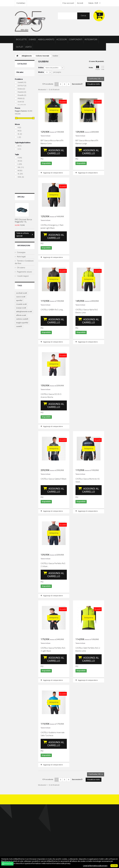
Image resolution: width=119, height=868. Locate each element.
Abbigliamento (46, 39)
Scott (21, 102)
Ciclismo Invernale (42, 56)
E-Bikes (32, 39)
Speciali (21, 197)
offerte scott (21, 315)
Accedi (80, 3)
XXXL (21, 177)
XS (20, 161)
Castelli (22, 83)
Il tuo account (68, 3)
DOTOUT (22, 86)
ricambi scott (21, 304)
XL (20, 134)
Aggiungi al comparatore (53, 173)
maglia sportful (22, 323)
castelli (19, 326)
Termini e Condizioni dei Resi (24, 262)
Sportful (22, 105)
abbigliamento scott (24, 312)
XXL (21, 167)
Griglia (98, 68)
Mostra (41, 72)
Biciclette (21, 39)
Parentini (22, 92)
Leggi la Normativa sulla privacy (95, 866)
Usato (28, 47)
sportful (19, 300)
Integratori (91, 39)
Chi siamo (21, 268)
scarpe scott (21, 308)
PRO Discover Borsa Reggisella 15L (23, 221)
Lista (103, 68)
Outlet (20, 47)
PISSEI (21, 99)
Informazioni (24, 245)
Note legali (21, 257)
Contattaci (21, 3)
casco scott (21, 297)
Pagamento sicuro (24, 272)
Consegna (21, 252)
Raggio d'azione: (21, 111)
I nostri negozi (23, 276)
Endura (21, 89)
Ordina (41, 68)
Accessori (62, 39)
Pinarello (22, 95)
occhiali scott (21, 293)
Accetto (114, 866)
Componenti (76, 39)
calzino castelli (22, 319)
